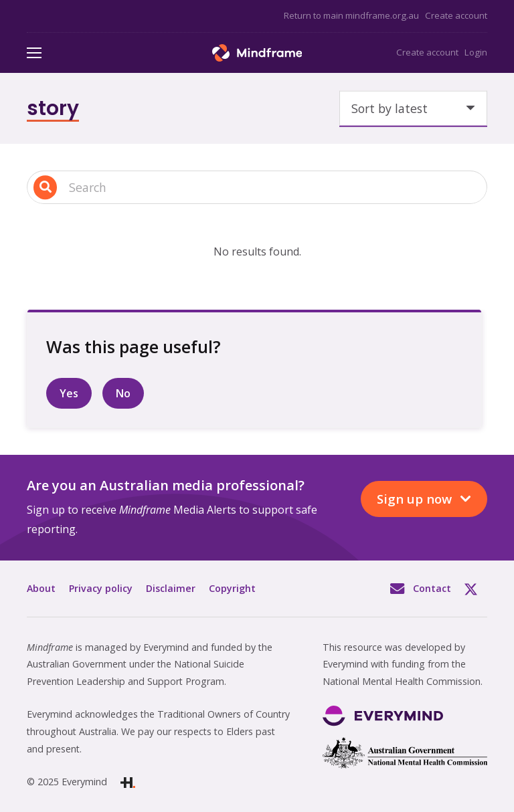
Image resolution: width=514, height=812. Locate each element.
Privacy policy (101, 588)
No (123, 393)
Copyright (232, 588)
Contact (432, 588)
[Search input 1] (257, 188)
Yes (69, 393)
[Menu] (34, 53)
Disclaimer (171, 588)
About (41, 588)
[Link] (257, 53)
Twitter (476, 589)
